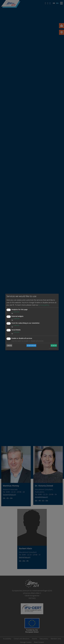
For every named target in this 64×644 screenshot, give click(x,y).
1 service (15, 312)
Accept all (54, 345)
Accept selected (31, 345)
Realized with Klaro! (53, 348)
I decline (9, 345)
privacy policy (44, 305)
